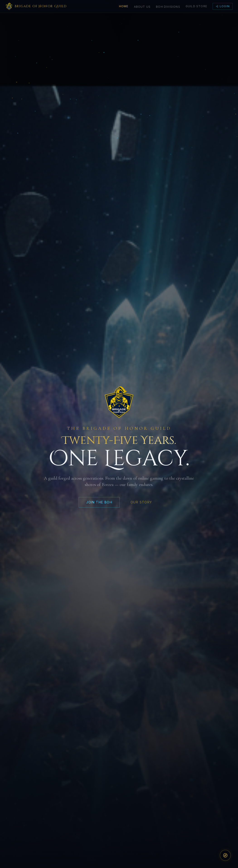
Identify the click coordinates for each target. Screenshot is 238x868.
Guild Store (196, 6)
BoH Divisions (168, 7)
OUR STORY (141, 504)
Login (223, 6)
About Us (142, 7)
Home (124, 6)
